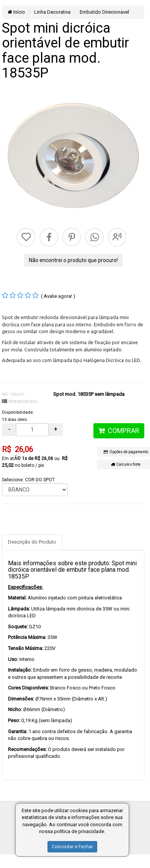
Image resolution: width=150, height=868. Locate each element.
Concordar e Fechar (72, 847)
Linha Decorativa (52, 12)
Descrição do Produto (32, 542)
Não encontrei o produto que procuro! (73, 260)
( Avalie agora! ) (58, 296)
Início (16, 12)
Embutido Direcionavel (104, 12)
